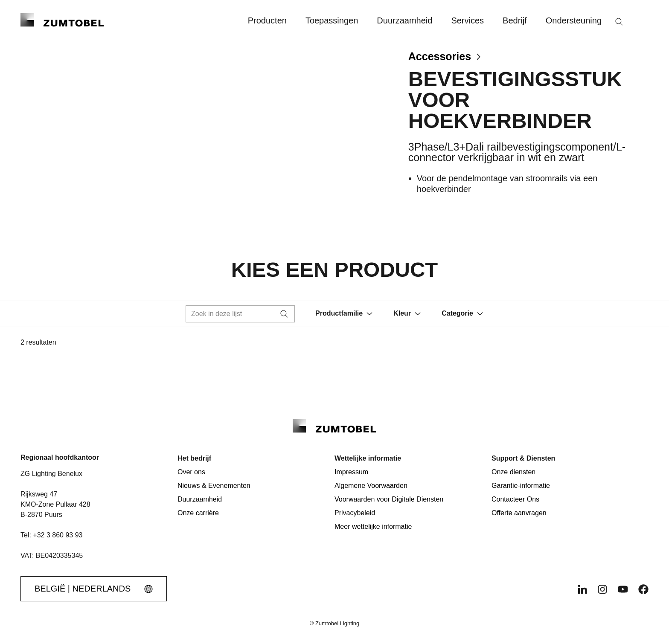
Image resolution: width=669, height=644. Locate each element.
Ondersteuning (574, 20)
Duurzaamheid (404, 20)
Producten (267, 20)
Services (467, 20)
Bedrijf (515, 20)
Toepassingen (332, 20)
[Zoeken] (619, 22)
